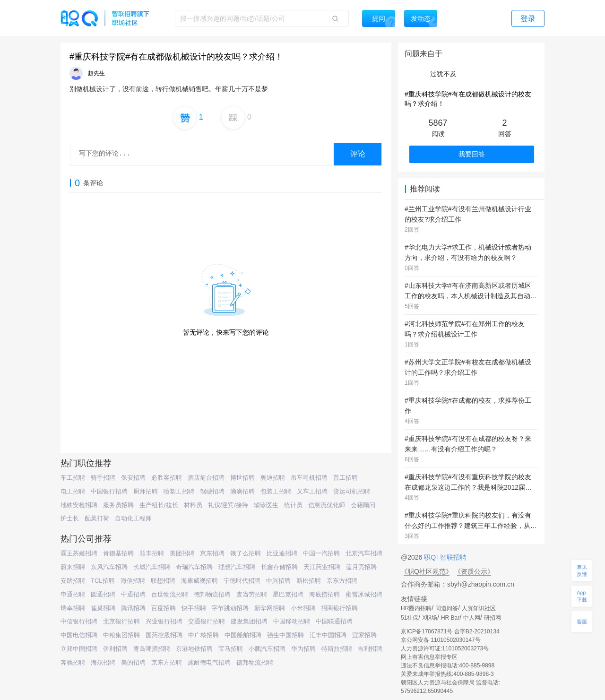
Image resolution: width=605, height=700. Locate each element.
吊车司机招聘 (309, 478)
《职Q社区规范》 (427, 571)
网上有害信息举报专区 (429, 657)
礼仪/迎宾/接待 (228, 505)
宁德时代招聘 (242, 581)
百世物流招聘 (170, 594)
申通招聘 (73, 594)
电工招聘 (73, 491)
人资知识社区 (479, 608)
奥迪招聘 (273, 478)
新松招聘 (309, 581)
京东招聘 (212, 553)
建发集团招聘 (249, 621)
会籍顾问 (363, 505)
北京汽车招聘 (364, 553)
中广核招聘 (203, 635)
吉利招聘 (370, 649)
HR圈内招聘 (416, 608)
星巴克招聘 (288, 594)
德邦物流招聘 (212, 594)
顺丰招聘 (152, 553)
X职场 (430, 618)
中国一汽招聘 (321, 553)
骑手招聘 (103, 478)
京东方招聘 (342, 581)
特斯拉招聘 (337, 649)
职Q (431, 557)
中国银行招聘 (109, 491)
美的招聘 (133, 662)
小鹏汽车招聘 (267, 649)
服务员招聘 (118, 505)
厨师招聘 (146, 491)
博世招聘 (242, 478)
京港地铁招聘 (194, 649)
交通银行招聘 (207, 621)
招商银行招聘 (339, 608)
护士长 (70, 518)
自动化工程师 (133, 518)
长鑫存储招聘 (279, 567)
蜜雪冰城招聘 (364, 594)
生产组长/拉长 (159, 505)
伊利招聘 (115, 649)
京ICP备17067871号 (427, 631)
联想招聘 (163, 581)
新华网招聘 (270, 608)
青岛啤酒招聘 (152, 649)
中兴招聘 (278, 581)
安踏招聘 (73, 581)
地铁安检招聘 (79, 505)
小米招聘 (303, 608)
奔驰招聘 (73, 662)
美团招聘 (182, 553)
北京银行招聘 (121, 621)
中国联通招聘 (334, 621)
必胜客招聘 (167, 478)
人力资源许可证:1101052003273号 (445, 648)
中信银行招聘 (79, 621)
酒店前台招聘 (206, 478)
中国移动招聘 (292, 621)
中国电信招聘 (79, 635)
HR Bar (450, 618)
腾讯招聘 (133, 608)
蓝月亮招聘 (361, 567)
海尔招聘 (103, 662)
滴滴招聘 (242, 491)
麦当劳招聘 (252, 594)
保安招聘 (133, 478)
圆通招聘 (103, 594)
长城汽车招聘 (152, 567)
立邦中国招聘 (79, 649)
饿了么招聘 (246, 553)
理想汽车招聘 (237, 567)
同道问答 (447, 608)
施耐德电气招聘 (209, 662)
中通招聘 (133, 594)
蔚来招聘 (73, 567)
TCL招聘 (103, 581)
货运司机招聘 (352, 491)
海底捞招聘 (324, 594)
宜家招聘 (364, 635)
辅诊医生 (266, 505)
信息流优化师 (327, 505)
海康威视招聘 (199, 581)
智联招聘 (452, 557)
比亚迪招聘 (282, 553)
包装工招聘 (276, 491)
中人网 (472, 618)
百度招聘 (164, 608)
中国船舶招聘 (243, 635)
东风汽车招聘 (109, 567)
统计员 (293, 505)
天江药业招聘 (322, 567)
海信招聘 (133, 581)
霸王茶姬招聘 (79, 553)
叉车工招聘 (312, 491)
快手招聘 (194, 608)
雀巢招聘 (103, 608)
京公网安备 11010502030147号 (441, 640)
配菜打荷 (97, 518)
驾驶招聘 (212, 491)
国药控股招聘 (164, 635)
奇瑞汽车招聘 (194, 567)
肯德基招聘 (118, 553)
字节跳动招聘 (230, 608)
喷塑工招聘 (179, 491)
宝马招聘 (231, 649)
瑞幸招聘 (73, 608)
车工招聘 (73, 478)
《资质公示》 (474, 571)
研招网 (493, 618)
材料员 (193, 505)
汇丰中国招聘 (328, 635)
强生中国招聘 (285, 635)
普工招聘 (346, 478)
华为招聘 (303, 649)
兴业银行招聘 (164, 621)
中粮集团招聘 (121, 635)
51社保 (410, 618)
